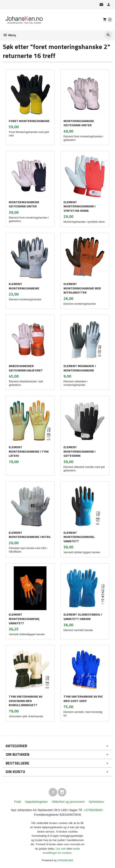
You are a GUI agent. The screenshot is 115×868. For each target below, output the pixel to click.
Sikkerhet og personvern (68, 802)
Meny (9, 35)
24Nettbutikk (65, 860)
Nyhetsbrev (97, 802)
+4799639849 (93, 810)
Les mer (61, 849)
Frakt (18, 802)
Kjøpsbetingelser (36, 802)
